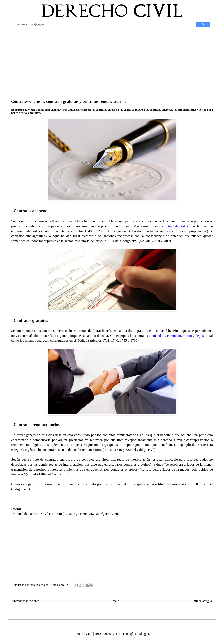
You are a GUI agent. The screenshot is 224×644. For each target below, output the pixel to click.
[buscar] (103, 25)
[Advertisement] (112, 61)
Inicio (115, 601)
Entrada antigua (202, 601)
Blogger (144, 634)
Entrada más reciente (26, 601)
